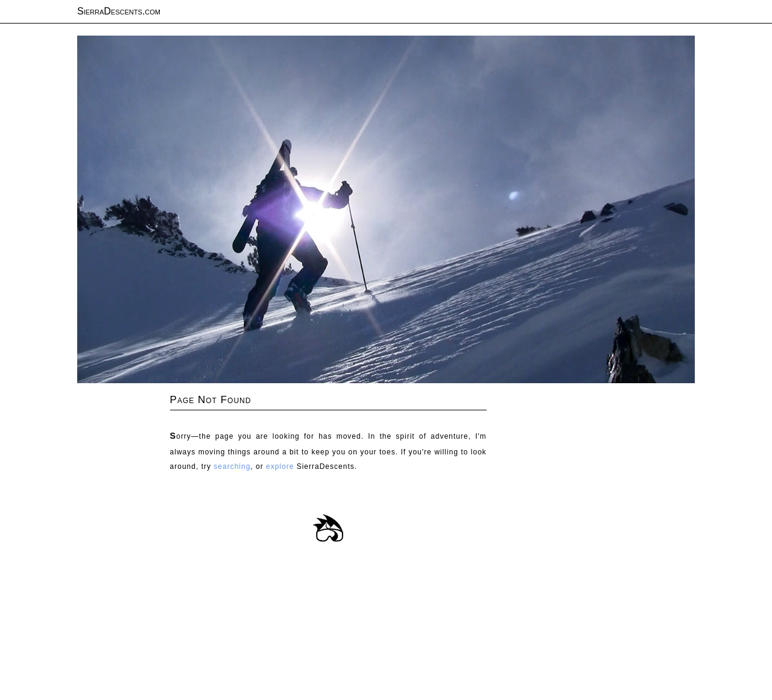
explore (280, 466)
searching (232, 466)
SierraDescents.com (119, 11)
